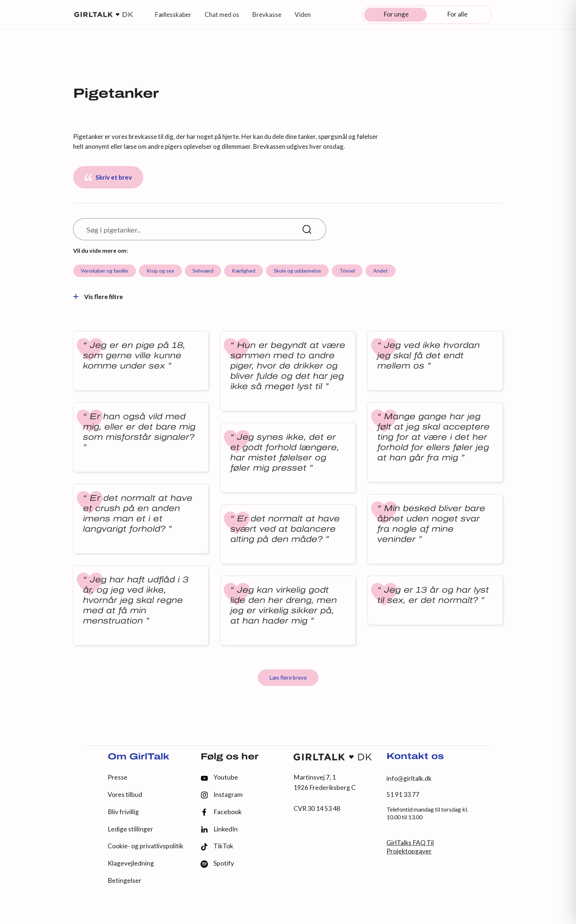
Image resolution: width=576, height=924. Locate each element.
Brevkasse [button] (267, 15)
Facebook (221, 812)
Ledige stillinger (130, 829)
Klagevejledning (131, 863)
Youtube (219, 777)
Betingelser (125, 880)
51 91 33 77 (403, 794)
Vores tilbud (125, 794)
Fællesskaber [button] (173, 15)
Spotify (217, 864)
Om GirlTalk (138, 757)
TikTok (217, 846)
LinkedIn (219, 829)
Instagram (222, 795)
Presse (118, 777)
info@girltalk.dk (409, 778)
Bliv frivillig (123, 812)
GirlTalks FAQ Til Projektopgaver (410, 847)
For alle (457, 14)
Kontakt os (415, 757)
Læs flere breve (288, 677)
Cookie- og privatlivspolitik (145, 846)
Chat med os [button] (222, 15)
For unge (396, 14)
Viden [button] (303, 15)
